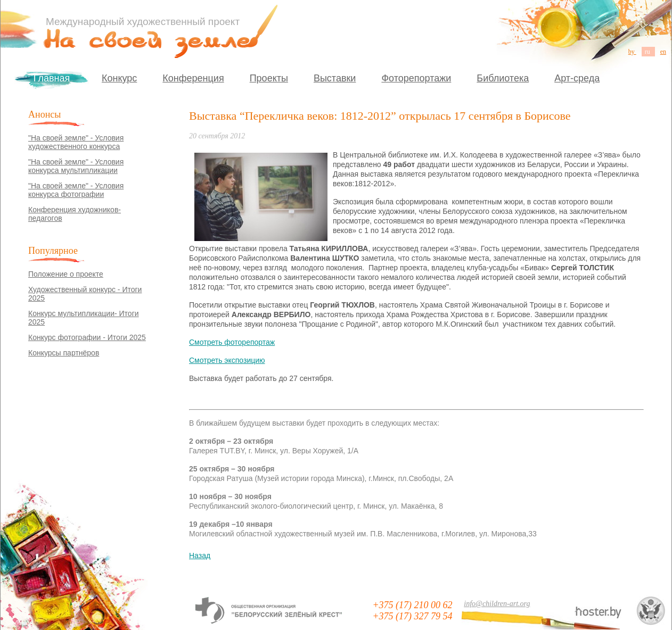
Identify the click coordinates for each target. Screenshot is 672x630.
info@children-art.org (497, 604)
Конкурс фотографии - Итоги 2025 (87, 337)
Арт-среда (577, 78)
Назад (200, 556)
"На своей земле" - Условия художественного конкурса (76, 142)
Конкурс (119, 78)
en (663, 52)
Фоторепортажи (416, 78)
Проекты (269, 78)
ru (648, 52)
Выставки (335, 78)
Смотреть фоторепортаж (232, 342)
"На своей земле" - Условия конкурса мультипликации (76, 166)
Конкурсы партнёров (64, 353)
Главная (52, 78)
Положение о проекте (66, 274)
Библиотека (503, 78)
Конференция (193, 78)
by (632, 52)
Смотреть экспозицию (227, 360)
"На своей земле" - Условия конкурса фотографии (76, 190)
